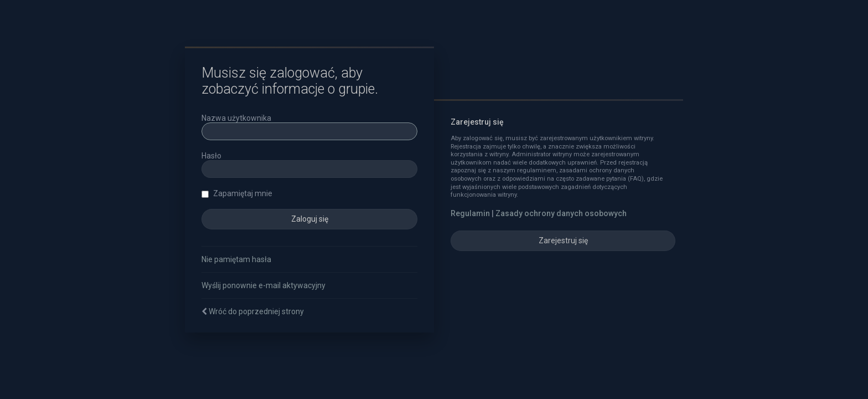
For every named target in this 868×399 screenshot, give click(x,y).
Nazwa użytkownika (236, 118)
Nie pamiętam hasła (236, 259)
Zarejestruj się (563, 241)
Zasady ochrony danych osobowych (561, 213)
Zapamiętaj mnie (237, 193)
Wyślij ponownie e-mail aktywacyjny (263, 285)
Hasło (211, 156)
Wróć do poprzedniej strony (256, 311)
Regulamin (470, 213)
